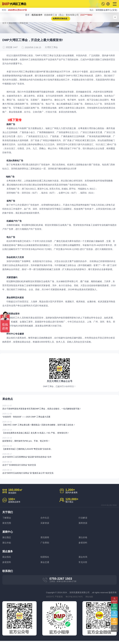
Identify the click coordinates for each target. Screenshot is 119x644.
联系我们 (114, 623)
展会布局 (83, 560)
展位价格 (83, 540)
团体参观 (114, 615)
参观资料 (7, 565)
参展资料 (83, 545)
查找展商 (45, 540)
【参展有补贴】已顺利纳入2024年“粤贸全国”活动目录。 (59, 449)
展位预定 (7, 540)
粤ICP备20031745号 (75, 600)
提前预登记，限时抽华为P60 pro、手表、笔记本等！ (59, 441)
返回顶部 (114, 630)
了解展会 (7, 520)
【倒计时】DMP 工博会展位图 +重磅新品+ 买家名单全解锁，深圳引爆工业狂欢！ (59, 425)
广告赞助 (45, 545)
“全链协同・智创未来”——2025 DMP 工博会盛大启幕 (59, 417)
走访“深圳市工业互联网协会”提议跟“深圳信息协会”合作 (59, 458)
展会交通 (45, 565)
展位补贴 (7, 545)
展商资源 (83, 525)
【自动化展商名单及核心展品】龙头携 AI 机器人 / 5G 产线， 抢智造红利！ (59, 433)
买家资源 (45, 525)
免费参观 (114, 601)
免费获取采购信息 (60, 19)
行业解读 (83, 520)
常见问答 (83, 565)
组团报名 (45, 560)
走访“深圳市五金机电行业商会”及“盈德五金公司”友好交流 (59, 474)
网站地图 (91, 600)
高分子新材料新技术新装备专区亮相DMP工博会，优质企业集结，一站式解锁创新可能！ (59, 409)
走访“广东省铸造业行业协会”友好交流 (59, 466)
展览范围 (7, 525)
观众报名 (7, 560)
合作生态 (45, 520)
